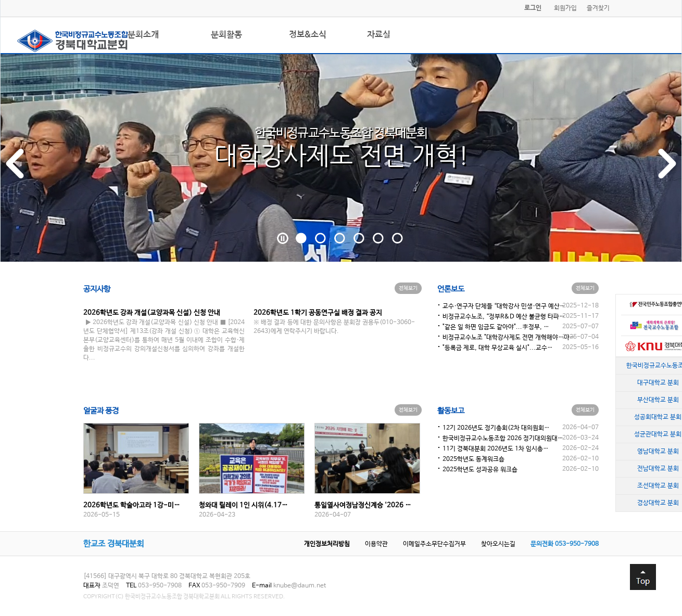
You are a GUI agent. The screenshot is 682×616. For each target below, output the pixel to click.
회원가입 (565, 8)
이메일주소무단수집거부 (434, 544)
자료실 (379, 35)
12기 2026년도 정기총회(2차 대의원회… (496, 428)
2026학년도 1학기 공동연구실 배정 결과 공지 (318, 313)
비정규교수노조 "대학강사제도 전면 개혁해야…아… (509, 338)
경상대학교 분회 (658, 503)
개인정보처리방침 (327, 544)
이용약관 (376, 544)
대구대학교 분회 (658, 383)
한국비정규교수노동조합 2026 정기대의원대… (503, 439)
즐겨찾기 (598, 8)
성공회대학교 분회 (658, 417)
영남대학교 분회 (658, 452)
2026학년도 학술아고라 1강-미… (132, 505)
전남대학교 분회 (658, 469)
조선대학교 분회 (658, 486)
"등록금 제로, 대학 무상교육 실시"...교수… (498, 348)
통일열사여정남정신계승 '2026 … (363, 505)
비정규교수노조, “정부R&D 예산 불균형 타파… (504, 317)
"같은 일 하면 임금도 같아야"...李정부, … (496, 327)
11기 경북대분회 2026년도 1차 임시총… (496, 449)
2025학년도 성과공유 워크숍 (480, 470)
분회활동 (226, 35)
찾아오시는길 (498, 544)
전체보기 (408, 288)
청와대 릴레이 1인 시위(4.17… (243, 505)
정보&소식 (308, 35)
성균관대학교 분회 (658, 434)
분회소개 (143, 35)
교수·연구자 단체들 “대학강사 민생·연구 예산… (504, 306)
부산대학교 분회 (658, 400)
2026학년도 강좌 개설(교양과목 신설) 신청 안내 (152, 313)
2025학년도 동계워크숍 (473, 459)
